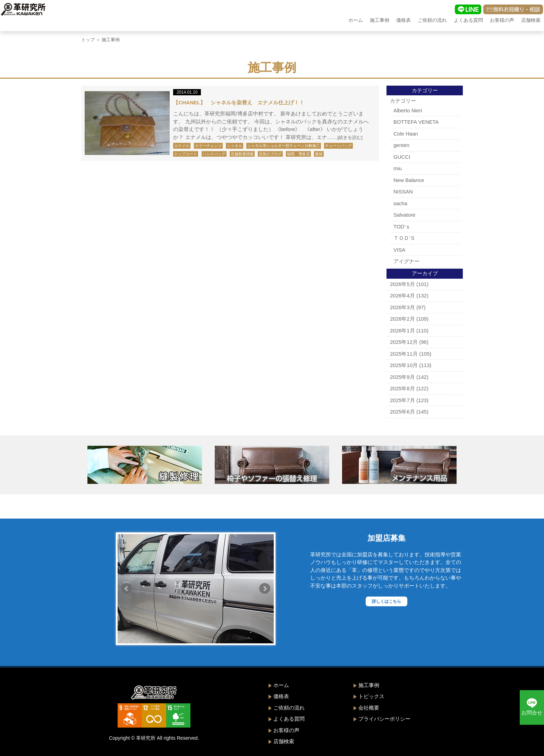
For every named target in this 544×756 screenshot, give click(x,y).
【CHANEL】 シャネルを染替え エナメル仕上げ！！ (239, 102)
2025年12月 (404, 342)
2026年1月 (402, 331)
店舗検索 (531, 20)
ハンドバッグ (214, 154)
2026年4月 (402, 296)
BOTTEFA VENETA (416, 122)
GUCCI (402, 157)
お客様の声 (502, 20)
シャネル (235, 146)
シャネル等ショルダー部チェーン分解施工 (284, 146)
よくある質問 (468, 20)
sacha (400, 203)
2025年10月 (404, 365)
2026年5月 (402, 284)
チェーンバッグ (338, 146)
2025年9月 (402, 377)
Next (265, 589)
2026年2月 (402, 319)
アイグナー (406, 261)
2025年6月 (402, 412)
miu (398, 168)
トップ (88, 40)
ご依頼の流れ (432, 20)
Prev (127, 589)
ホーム (356, 20)
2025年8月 (402, 388)
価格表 (403, 20)
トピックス (371, 696)
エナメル (182, 146)
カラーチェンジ (208, 146)
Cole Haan (406, 134)
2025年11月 (404, 354)
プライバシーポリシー (384, 719)
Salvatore (404, 215)
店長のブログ (270, 154)
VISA (399, 250)
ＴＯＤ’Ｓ (404, 238)
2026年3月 (402, 307)
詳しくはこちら (386, 601)
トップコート (186, 154)
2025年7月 (402, 400)
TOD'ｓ (402, 227)
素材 (319, 154)
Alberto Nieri (408, 110)
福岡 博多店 (298, 154)
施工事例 (380, 20)
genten (401, 145)
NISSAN (403, 192)
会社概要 (369, 708)
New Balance (409, 180)
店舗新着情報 (242, 154)
